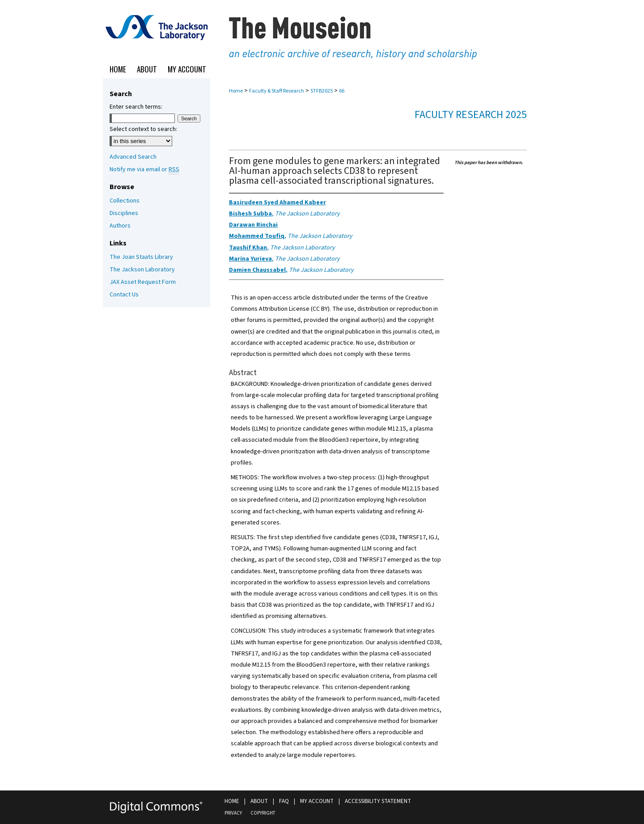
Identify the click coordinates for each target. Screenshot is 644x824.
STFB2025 (322, 91)
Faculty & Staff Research (277, 91)
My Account (317, 801)
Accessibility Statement (378, 801)
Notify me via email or (144, 169)
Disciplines (124, 213)
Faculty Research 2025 (471, 115)
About (259, 801)
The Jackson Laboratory (142, 270)
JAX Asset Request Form (143, 282)
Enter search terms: (136, 107)
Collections (125, 201)
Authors (120, 226)
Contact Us (124, 295)
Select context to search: (143, 129)
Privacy (233, 813)
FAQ (284, 801)
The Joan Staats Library (141, 257)
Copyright (263, 813)
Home (236, 91)
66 (342, 91)
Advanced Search (133, 157)
